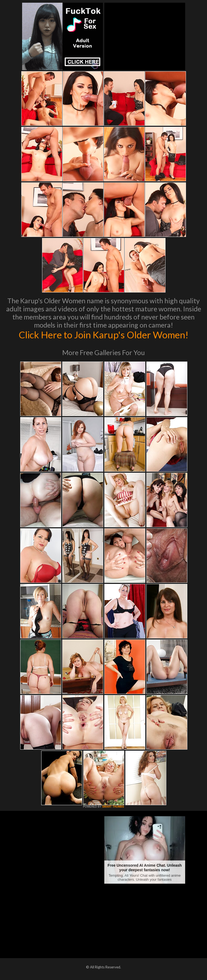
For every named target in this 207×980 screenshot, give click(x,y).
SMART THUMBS (113, 807)
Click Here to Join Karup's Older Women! (103, 335)
